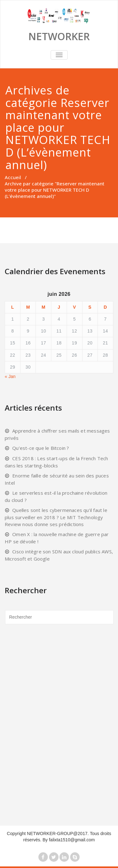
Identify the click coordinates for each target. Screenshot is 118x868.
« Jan (10, 376)
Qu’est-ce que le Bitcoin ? (41, 448)
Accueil (13, 177)
